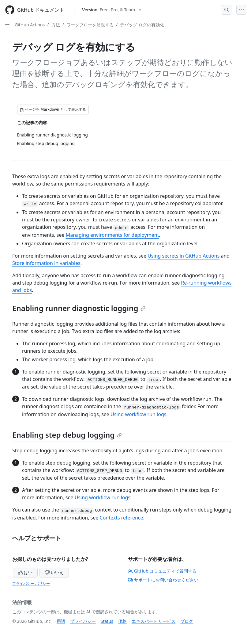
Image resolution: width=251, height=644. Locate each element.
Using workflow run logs (138, 414)
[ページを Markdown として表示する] (53, 109)
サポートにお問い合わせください (163, 580)
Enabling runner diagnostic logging (79, 308)
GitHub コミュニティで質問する (162, 571)
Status (107, 621)
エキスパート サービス (154, 621)
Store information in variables (46, 263)
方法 (56, 25)
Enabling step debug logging (67, 435)
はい (25, 572)
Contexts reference (122, 518)
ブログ (187, 621)
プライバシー (83, 621)
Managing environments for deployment (112, 235)
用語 (61, 621)
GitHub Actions (30, 25)
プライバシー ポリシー (31, 583)
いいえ (54, 572)
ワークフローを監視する (90, 25)
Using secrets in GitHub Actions (184, 256)
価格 (122, 621)
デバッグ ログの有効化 (142, 25)
